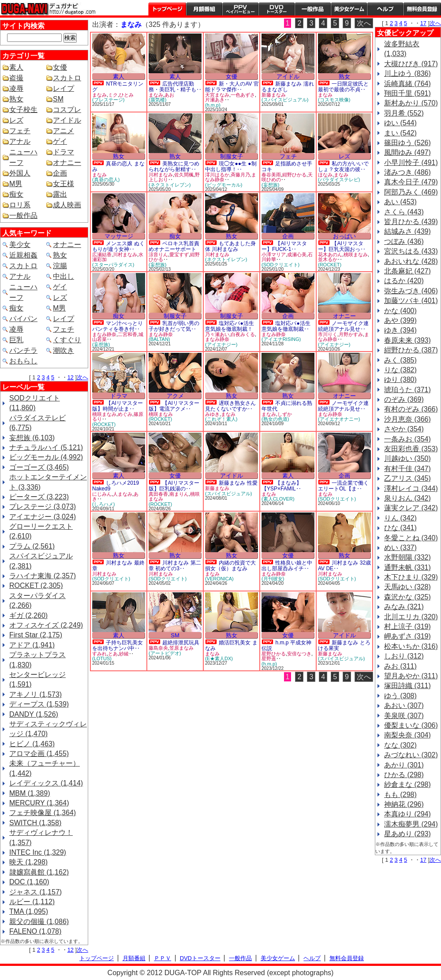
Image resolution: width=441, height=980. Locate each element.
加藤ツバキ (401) (411, 301)
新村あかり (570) (411, 103)
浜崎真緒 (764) (407, 84)
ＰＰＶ (163, 958)
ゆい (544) (400, 123)
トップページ (167, 9)
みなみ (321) (404, 607)
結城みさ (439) (407, 231)
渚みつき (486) (407, 172)
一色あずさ (243, 95)
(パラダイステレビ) (339, 180)
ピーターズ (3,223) (39, 497)
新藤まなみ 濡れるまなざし (288, 87)
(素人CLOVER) (278, 499)
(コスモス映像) (334, 100)
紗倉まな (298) (407, 784)
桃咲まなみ (356, 254)
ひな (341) (400, 528)
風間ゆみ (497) (407, 152)
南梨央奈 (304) (407, 735)
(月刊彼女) (273, 579)
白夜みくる (243, 334)
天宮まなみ (217, 95)
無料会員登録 (347, 958)
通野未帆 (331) (407, 567)
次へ (82, 377)
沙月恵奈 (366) (407, 419)
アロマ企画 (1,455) (39, 754)
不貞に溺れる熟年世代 (287, 406)
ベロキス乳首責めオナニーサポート (174, 246)
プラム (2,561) (32, 546)
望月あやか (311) (411, 676)
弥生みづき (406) (411, 291)
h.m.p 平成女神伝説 (286, 645)
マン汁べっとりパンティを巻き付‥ (118, 326)
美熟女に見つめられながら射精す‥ (174, 166)
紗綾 (124, 654)
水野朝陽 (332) (407, 557)
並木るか (328, 259)
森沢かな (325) (407, 597)
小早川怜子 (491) (411, 163)
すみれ (99, 654)
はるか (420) (404, 281)
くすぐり (67, 340)
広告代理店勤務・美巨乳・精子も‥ (175, 87)
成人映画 (67, 205)
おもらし (23, 361)
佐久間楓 (184, 175)
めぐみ (125, 414)
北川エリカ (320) (411, 617)
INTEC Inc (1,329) (38, 852)
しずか (285, 414)
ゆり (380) (400, 380)
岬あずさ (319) (407, 636)
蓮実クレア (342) (411, 508)
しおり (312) (404, 656)
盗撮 (16, 78)
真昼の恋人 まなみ (118, 166)
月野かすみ (351, 334)
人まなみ (123, 494)
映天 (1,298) (28, 862)
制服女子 (232, 156)
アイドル (67, 120)
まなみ (99, 95)
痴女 (16, 194)
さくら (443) (404, 212)
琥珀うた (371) (407, 390)
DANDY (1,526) (34, 714)
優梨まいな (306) (411, 725)
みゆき (212, 414)
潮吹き (64, 350)
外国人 (20, 173)
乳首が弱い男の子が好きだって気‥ (174, 326)
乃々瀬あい (217, 334)
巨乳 (16, 340)
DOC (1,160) (29, 882)
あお (169, 95)
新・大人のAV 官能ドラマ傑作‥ (232, 87)
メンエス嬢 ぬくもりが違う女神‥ (118, 246)
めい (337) (400, 548)
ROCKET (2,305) (36, 585)
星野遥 (269, 658)
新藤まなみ (274, 95)
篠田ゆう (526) (407, 143)
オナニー (67, 163)
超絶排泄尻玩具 (181, 643)
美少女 (20, 245)
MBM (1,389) (30, 793)
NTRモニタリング (118, 87)
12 (71, 377)
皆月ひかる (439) (411, 222)
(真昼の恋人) (106, 180)
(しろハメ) (103, 504)
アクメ (175, 396)
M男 (16, 184)
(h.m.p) (213, 105)
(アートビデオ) (165, 653)
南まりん (179, 494)
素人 (16, 67)
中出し (64, 276)
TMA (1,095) (29, 911)
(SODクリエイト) (280, 265)
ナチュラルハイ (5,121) (46, 447)
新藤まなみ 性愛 (238, 483)
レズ (16, 120)
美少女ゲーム (349, 9)
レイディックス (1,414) (46, 783)
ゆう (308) (400, 696)
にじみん (102, 494)
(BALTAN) (159, 339)
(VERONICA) (219, 579)
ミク (113, 95)
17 (423, 23)
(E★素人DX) (219, 658)
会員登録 (422, 9)
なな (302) (400, 745)
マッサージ (119, 236)
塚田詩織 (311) (407, 686)
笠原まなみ (181, 648)
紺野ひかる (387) (411, 350)
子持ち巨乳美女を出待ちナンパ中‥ (118, 645)
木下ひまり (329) (411, 577)
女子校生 (23, 110)
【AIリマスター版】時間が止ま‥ (118, 406)
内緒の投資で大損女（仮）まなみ (230, 566)
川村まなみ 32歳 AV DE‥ (344, 566)
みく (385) (400, 360)
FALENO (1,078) (35, 931)
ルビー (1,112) (32, 902)
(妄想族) (270, 185)
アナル (20, 141)
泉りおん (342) (407, 498)
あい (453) (400, 202)
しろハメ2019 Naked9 (116, 486)
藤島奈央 (158, 648)
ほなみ (325, 175)
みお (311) (400, 666)
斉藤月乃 (240, 175)
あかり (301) (404, 765)
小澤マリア (274, 254)
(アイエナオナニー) (339, 419)
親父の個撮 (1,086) (39, 922)
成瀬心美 (297, 254)
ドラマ (64, 152)
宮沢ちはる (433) (411, 251)
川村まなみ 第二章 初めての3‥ (175, 566)
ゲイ (60, 141)
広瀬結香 (102, 254)
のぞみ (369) (404, 399)
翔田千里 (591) (407, 93)
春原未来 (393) (407, 340)
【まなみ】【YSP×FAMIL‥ (282, 486)
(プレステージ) (108, 100)
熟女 (16, 99)
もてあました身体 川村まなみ (230, 246)
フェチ (20, 131)
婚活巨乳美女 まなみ (231, 645)
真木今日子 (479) (411, 182)
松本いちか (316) (411, 646)
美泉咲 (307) (404, 716)
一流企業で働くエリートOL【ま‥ (343, 486)
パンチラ (23, 350)
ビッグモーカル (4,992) (46, 457)
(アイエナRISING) (281, 339)
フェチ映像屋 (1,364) (43, 813)
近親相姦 (23, 255)
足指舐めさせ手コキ (287, 166)
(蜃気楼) (157, 100)
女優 (60, 67)
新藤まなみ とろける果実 (344, 645)
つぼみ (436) (404, 241)
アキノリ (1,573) (36, 694)
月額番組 (204, 9)
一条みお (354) (407, 439)
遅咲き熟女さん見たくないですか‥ (230, 406)
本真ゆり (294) (407, 814)
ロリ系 (20, 205)
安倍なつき (299, 654)
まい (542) (400, 133)
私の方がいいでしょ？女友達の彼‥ (343, 166)
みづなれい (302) (411, 755)
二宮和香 (127, 334)
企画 (60, 173)
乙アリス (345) (407, 478)
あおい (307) (404, 705)
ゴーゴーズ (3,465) (39, 467)
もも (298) (400, 795)
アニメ (64, 131)
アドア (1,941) (32, 645)
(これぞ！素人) (221, 419)
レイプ (64, 88)
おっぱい (344, 236)
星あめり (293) (407, 834)
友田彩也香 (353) (411, 449)
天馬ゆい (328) (407, 587)
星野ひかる (274, 654)
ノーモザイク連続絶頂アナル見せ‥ (343, 326)
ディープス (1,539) (39, 704)
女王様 (64, 184)
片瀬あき (215, 100)
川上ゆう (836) (407, 73)
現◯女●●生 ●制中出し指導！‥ (231, 166)
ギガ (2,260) (28, 615)
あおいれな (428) (411, 261)
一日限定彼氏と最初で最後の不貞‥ (343, 87)
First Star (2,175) (36, 635)
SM (58, 99)
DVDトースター (277, 9)
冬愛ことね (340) (411, 538)
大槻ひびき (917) (411, 64)
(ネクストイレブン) (170, 185)
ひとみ (126, 95)
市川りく (328, 334)
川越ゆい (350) (407, 458)
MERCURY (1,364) (39, 803)
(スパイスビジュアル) (285, 100)
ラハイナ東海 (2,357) (43, 576)
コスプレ (67, 110)
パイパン (23, 319)
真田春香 (158, 494)
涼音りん (158, 254)
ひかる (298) (404, 775)
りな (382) (400, 370)
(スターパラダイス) (113, 265)
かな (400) (400, 311)
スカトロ (67, 78)
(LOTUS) (102, 658)
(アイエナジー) (221, 344)
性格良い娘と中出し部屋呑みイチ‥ (287, 566)
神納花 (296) (404, 804)
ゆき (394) (400, 330)
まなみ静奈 (104, 334)
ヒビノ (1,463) (32, 744)
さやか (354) (404, 429)
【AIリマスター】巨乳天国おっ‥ (342, 246)
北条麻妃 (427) (407, 271)
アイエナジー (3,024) (43, 517)
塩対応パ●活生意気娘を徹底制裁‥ (286, 326)
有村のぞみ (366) (411, 409)
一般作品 (313, 9)
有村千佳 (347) (407, 469)
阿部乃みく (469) (411, 192)
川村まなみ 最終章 (118, 566)
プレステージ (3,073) (43, 507)
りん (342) (400, 518)
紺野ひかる (294, 175)
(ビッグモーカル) (224, 185)
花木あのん (330, 254)
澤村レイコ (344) (411, 488)
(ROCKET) (330, 265)
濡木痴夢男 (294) (411, 824)
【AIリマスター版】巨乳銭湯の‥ (174, 486)
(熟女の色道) (275, 419)
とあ (113, 654)
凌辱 (16, 88)
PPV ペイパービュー (240, 9)
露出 (60, 194)
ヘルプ (385, 9)
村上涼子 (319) (407, 627)
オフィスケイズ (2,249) (46, 625)
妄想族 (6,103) (32, 438)
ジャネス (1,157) (36, 892)
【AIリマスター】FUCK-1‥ (284, 246)
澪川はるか (217, 175)
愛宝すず (179, 254)
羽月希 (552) (404, 113)
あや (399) (400, 320)
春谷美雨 (271, 175)
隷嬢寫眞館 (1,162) (39, 872)
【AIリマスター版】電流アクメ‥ (174, 406)
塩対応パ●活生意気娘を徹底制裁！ (230, 326)
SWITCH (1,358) (35, 823)
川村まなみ (161, 175)
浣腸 (60, 266)
